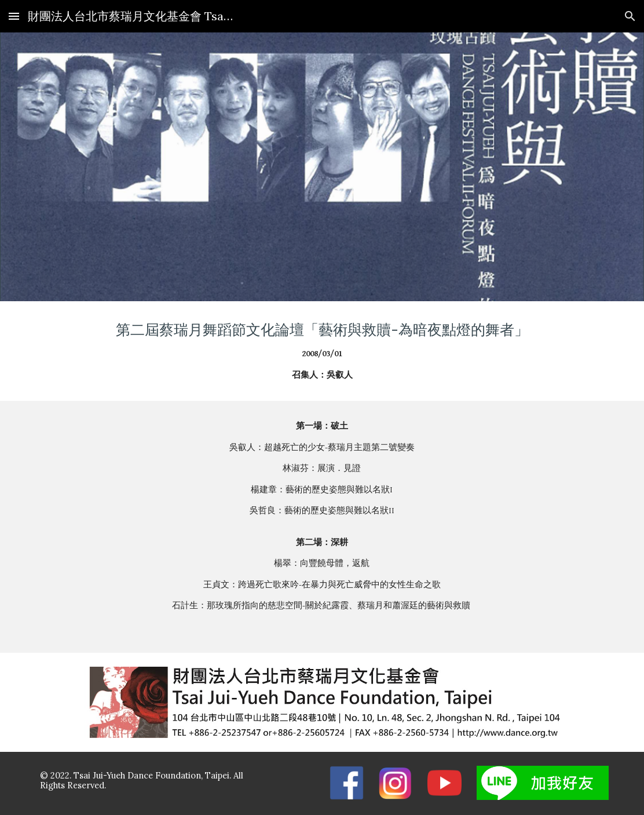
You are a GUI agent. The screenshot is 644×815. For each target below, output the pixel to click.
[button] (14, 16)
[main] (322, 351)
